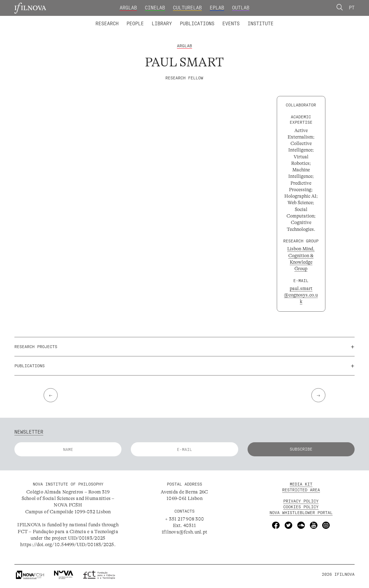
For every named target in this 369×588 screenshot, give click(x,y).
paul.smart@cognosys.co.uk (301, 295)
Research (107, 23)
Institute (261, 23)
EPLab (217, 8)
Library (162, 23)
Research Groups (195, 19)
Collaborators (169, 19)
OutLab (241, 8)
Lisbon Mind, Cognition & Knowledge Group (301, 259)
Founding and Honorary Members (236, 19)
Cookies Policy (301, 508)
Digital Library (201, 19)
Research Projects (142, 19)
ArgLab (128, 8)
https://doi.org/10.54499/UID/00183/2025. (68, 545)
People (135, 23)
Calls (286, 19)
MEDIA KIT (301, 485)
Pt (352, 8)
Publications (197, 23)
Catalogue (160, 19)
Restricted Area (301, 491)
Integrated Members (117, 19)
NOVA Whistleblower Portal (301, 513)
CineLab (155, 8)
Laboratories (93, 19)
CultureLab (187, 8)
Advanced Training (247, 19)
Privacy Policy (301, 502)
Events (231, 23)
